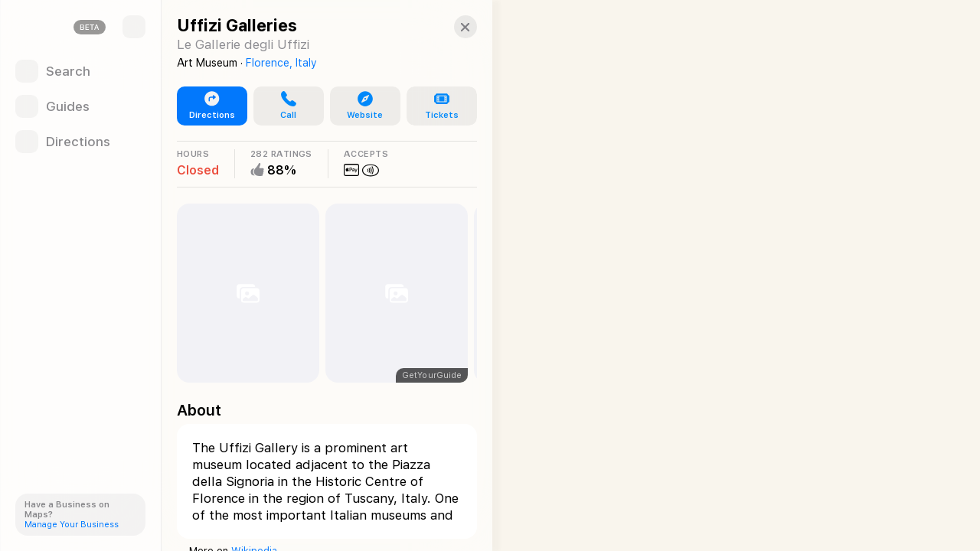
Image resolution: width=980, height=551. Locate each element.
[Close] (456, 27)
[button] (285, 106)
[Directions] (80, 142)
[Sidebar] (134, 27)
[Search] (80, 71)
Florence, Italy (281, 63)
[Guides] (80, 106)
